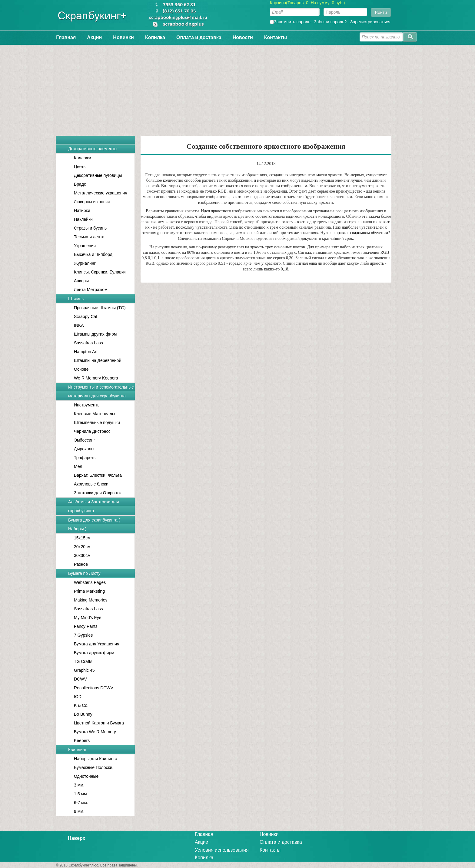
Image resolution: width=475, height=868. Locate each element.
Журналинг (85, 263)
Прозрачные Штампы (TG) (100, 308)
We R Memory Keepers (96, 378)
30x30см (82, 555)
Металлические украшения (101, 193)
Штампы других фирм (95, 334)
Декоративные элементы (93, 149)
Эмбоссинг (85, 440)
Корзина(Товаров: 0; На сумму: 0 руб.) (307, 3)
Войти (381, 12)
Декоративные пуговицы (98, 175)
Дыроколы (84, 449)
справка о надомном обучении (361, 233)
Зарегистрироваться (370, 22)
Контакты (276, 37)
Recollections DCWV (94, 688)
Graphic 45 (84, 670)
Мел (78, 466)
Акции (94, 37)
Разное (81, 564)
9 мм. (79, 811)
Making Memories (91, 600)
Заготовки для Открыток (98, 493)
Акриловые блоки (91, 484)
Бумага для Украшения (97, 644)
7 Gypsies (83, 635)
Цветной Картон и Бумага (99, 723)
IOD (78, 697)
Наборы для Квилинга (96, 759)
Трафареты (85, 458)
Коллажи (83, 158)
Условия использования (222, 850)
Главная (66, 37)
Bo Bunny (83, 714)
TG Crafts (83, 661)
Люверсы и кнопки (92, 202)
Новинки (123, 37)
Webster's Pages (90, 582)
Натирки (82, 210)
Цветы (80, 167)
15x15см (82, 538)
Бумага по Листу (84, 573)
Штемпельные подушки (97, 422)
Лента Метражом (91, 290)
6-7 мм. (81, 803)
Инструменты (87, 405)
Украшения (85, 246)
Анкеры (81, 281)
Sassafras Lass (88, 343)
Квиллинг (77, 750)
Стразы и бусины (91, 228)
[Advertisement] (237, 87)
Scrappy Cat (86, 316)
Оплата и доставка (199, 37)
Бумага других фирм (94, 653)
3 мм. (79, 785)
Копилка (155, 37)
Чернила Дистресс (92, 431)
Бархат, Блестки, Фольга (98, 475)
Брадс (80, 184)
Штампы (76, 299)
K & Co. (81, 705)
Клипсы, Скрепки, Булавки (100, 272)
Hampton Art (86, 352)
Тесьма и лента (89, 237)
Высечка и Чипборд (93, 254)
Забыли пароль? (330, 22)
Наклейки (83, 219)
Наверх (76, 838)
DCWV (80, 679)
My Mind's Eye (88, 618)
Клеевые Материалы (95, 414)
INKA (79, 325)
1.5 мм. (81, 794)
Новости (243, 37)
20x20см (82, 547)
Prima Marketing (89, 591)
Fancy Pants (86, 626)
